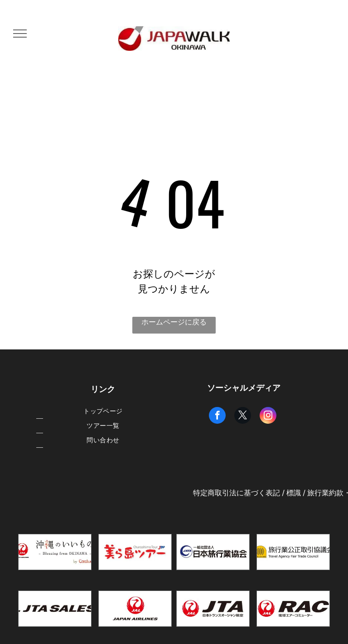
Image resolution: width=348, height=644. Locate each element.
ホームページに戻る (174, 322)
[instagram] (268, 416)
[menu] (20, 34)
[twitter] (243, 416)
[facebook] (217, 416)
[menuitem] (103, 412)
